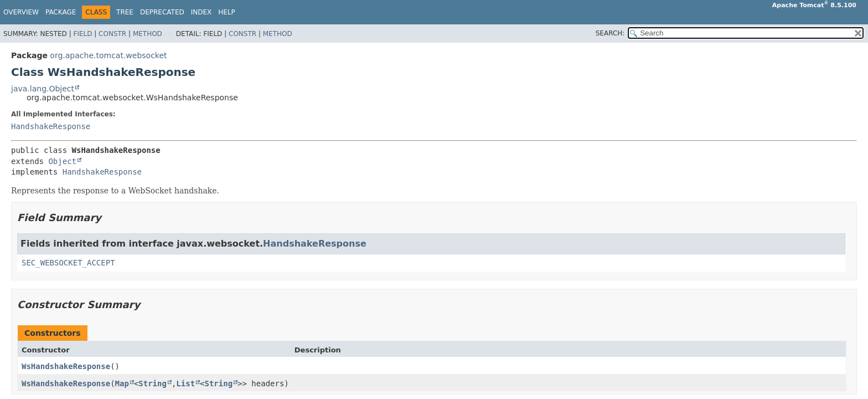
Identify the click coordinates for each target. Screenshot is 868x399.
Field (82, 34)
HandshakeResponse (51, 126)
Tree (125, 12)
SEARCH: (610, 33)
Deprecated (162, 12)
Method (148, 34)
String (153, 383)
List (185, 383)
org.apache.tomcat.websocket (108, 55)
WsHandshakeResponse (66, 366)
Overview (21, 12)
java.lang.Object (43, 89)
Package (61, 12)
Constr (112, 34)
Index (201, 12)
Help (227, 12)
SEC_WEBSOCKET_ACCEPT (68, 263)
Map (122, 383)
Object (62, 161)
